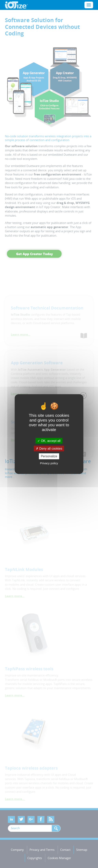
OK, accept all (49, 441)
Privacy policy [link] (49, 463)
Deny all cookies (49, 449)
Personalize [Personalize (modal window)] (49, 456)
